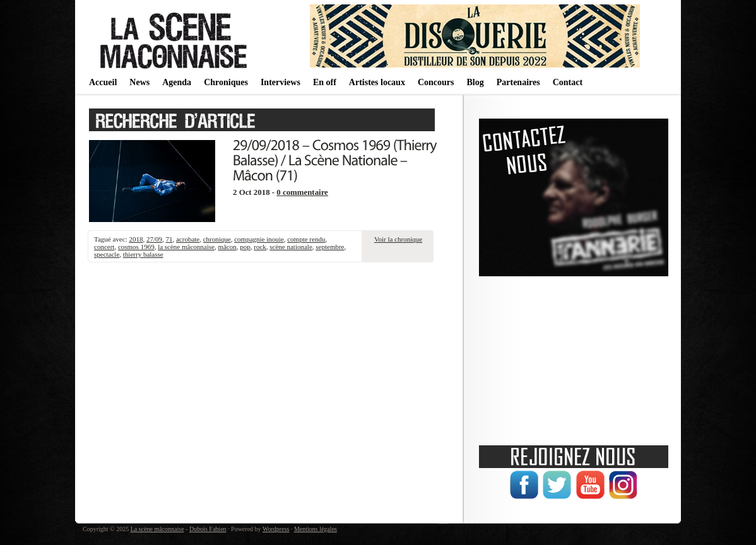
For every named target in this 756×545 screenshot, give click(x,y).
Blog (475, 82)
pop (245, 247)
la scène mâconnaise (186, 247)
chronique (217, 239)
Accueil (103, 82)
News (139, 82)
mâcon (227, 247)
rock (260, 247)
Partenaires (518, 82)
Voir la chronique (398, 239)
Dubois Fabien (208, 529)
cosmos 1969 (136, 247)
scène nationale (291, 247)
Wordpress (276, 529)
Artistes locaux (377, 82)
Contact (568, 82)
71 (169, 239)
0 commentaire (302, 192)
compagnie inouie (259, 239)
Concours (436, 82)
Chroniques (226, 82)
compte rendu (306, 239)
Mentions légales (316, 529)
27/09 (154, 239)
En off (325, 82)
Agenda (177, 82)
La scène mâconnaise (157, 529)
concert (104, 247)
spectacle (107, 254)
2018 (136, 239)
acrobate (188, 239)
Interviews (281, 82)
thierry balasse (143, 254)
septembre (330, 247)
